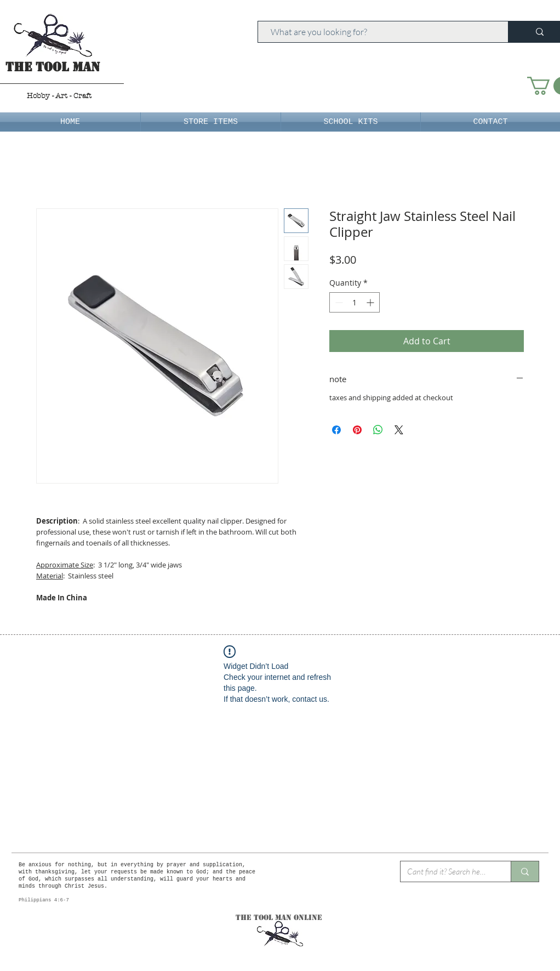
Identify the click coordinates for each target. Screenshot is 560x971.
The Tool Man (53, 67)
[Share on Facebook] (336, 430)
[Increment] (371, 302)
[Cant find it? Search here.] (447, 871)
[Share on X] (399, 430)
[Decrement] (338, 302)
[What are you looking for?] (378, 32)
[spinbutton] (355, 302)
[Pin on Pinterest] (357, 430)
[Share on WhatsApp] (378, 430)
